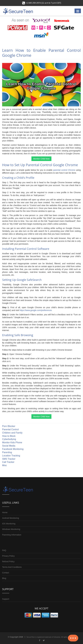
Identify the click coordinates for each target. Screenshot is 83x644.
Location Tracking (11, 456)
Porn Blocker (9, 426)
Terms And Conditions (12, 567)
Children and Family (12, 433)
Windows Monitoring (11, 529)
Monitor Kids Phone (12, 442)
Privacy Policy (8, 556)
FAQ (4, 550)
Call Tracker (8, 462)
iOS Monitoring (9, 524)
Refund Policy (8, 561)
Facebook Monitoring (13, 449)
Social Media (9, 446)
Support (6, 599)
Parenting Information (12, 535)
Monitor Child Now (41, 159)
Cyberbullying (9, 439)
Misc (4, 465)
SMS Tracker (9, 459)
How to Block (9, 436)
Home (5, 512)
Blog (4, 578)
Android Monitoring (11, 518)
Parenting (7, 452)
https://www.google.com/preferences (36, 310)
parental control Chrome (64, 170)
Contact (6, 573)
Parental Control (10, 429)
